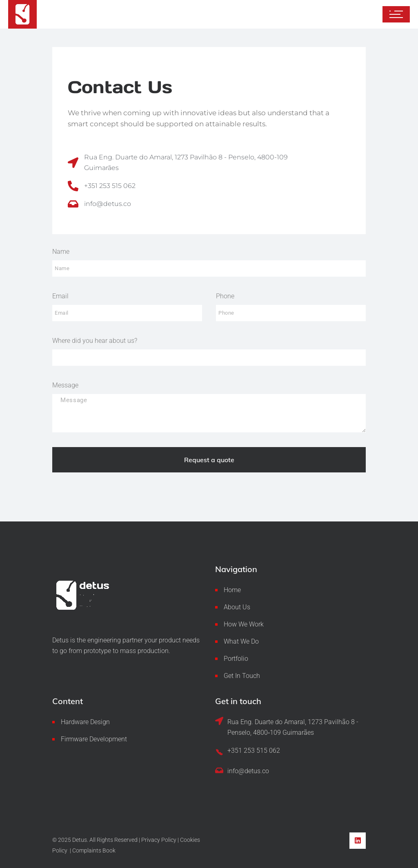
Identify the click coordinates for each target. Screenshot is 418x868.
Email (60, 296)
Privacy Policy (159, 840)
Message (65, 385)
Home (232, 590)
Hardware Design (85, 722)
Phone (225, 296)
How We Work (244, 624)
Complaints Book (94, 850)
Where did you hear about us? (95, 341)
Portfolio (236, 659)
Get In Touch (242, 676)
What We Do (241, 641)
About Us (237, 607)
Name (61, 252)
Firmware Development (94, 739)
